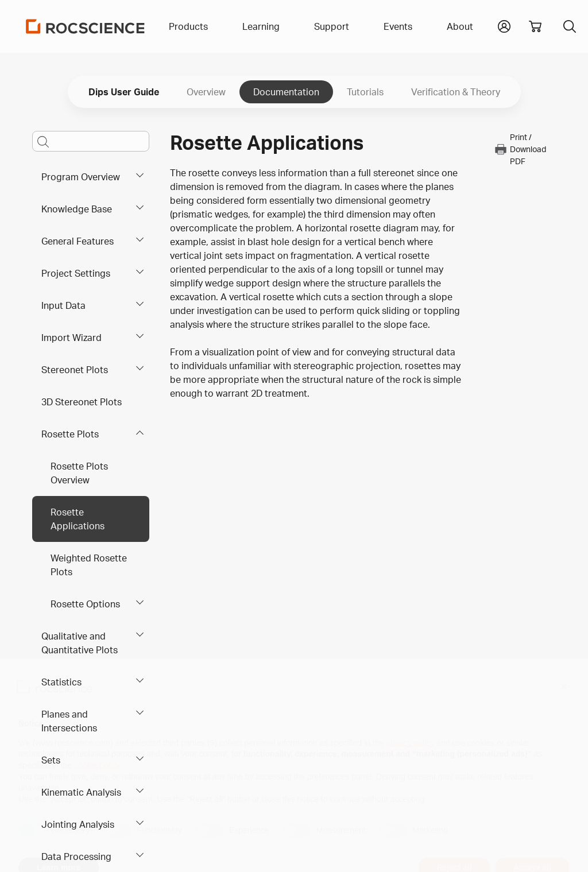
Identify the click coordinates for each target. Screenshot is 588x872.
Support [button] (332, 26)
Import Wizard (71, 338)
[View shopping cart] (535, 26)
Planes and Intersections (69, 721)
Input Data (63, 305)
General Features (78, 241)
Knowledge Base (77, 209)
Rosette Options (85, 604)
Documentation (286, 92)
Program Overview (81, 177)
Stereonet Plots (75, 370)
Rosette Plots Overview (79, 473)
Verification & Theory (456, 92)
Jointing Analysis (78, 824)
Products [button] (188, 26)
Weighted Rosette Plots (89, 565)
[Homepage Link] (86, 26)
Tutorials (365, 92)
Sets (51, 760)
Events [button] (398, 26)
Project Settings (76, 273)
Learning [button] (261, 26)
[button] (504, 25)
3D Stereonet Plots (82, 402)
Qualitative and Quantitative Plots (80, 643)
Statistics (61, 682)
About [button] (460, 26)
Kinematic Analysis (81, 792)
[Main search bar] (91, 141)
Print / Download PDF (520, 149)
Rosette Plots (70, 434)
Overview (206, 92)
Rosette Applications (78, 519)
